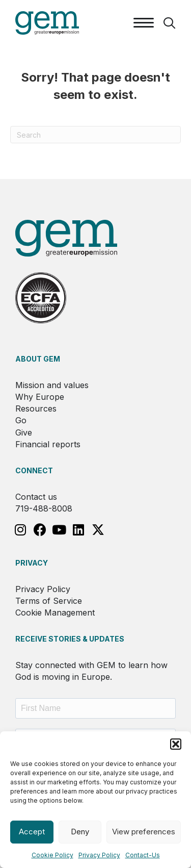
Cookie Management (55, 612)
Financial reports (48, 444)
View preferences (144, 832)
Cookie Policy (52, 855)
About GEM (38, 359)
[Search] (95, 135)
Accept (32, 832)
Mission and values (52, 385)
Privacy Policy (99, 855)
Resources (36, 409)
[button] (176, 744)
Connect (34, 470)
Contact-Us (143, 855)
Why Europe (40, 397)
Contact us (36, 497)
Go (21, 420)
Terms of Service (49, 601)
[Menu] (144, 23)
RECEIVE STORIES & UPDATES (70, 639)
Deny (80, 832)
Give (24, 432)
